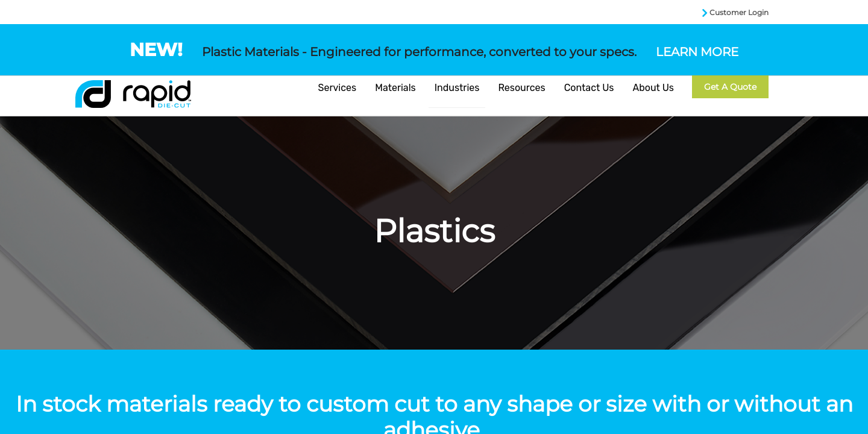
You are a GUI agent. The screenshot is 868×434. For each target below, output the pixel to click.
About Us (653, 88)
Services (338, 88)
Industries (457, 88)
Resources (521, 88)
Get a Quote (730, 87)
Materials (395, 88)
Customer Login (739, 12)
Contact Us (589, 88)
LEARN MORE (697, 52)
